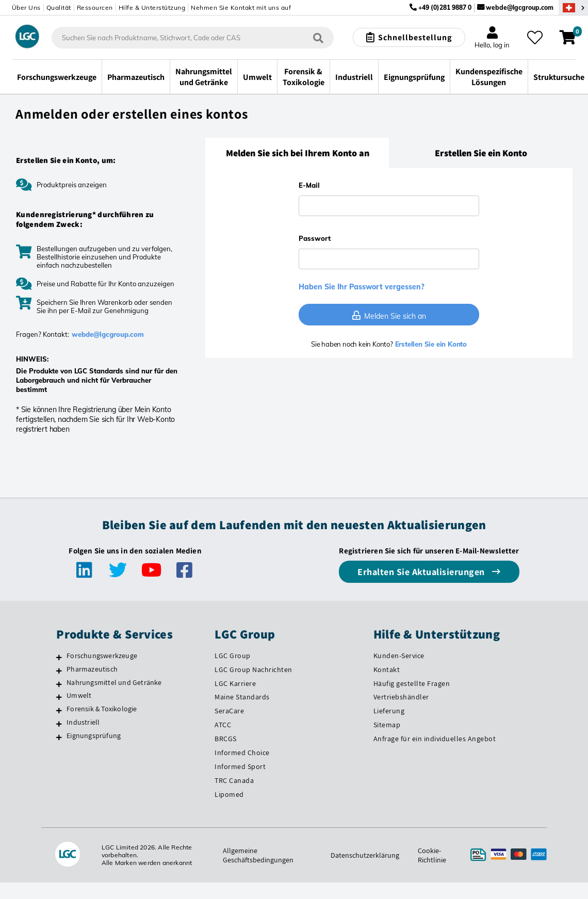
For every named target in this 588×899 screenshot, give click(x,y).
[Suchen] (318, 38)
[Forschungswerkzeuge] (59, 657)
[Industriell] (59, 724)
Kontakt (387, 669)
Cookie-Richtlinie (432, 855)
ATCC (223, 725)
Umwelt (79, 695)
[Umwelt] (59, 697)
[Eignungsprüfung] (59, 737)
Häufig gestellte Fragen (412, 683)
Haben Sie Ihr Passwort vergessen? (362, 287)
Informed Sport (240, 766)
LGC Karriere (235, 683)
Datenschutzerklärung (365, 855)
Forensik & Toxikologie (102, 709)
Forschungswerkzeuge (102, 656)
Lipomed (229, 794)
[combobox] (193, 38)
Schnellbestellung (415, 37)
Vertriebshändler (401, 697)
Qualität (59, 7)
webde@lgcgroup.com (520, 7)
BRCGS (226, 739)
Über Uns (26, 7)
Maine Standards (242, 697)
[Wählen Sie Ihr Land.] (573, 7)
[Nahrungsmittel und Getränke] (59, 684)
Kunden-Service (399, 656)
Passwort (315, 238)
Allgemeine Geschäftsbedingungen (258, 855)
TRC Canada (234, 780)
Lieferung (389, 711)
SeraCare (229, 711)
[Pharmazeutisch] (59, 671)
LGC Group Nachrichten (254, 669)
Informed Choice (242, 753)
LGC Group (233, 656)
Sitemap (387, 725)
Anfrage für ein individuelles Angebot (435, 739)
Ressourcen (95, 7)
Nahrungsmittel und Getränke (114, 682)
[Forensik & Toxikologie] (59, 710)
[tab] (297, 153)
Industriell (83, 722)
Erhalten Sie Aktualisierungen (422, 572)
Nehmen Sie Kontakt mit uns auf (241, 7)
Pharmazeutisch (92, 669)
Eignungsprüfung (94, 735)
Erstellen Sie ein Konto (430, 344)
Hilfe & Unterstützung (152, 7)
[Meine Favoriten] (535, 38)
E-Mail (309, 185)
